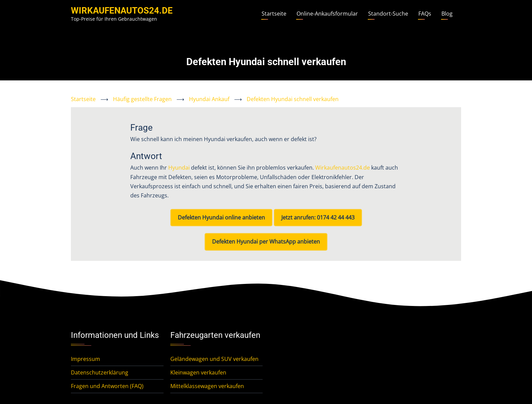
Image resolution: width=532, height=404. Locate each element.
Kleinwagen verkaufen (198, 372)
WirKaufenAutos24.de (122, 11)
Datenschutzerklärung (100, 372)
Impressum (85, 359)
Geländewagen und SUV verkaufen (214, 359)
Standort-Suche (388, 14)
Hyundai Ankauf (209, 99)
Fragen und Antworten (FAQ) (107, 386)
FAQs (425, 14)
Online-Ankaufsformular (327, 14)
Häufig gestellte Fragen (142, 99)
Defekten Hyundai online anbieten (221, 217)
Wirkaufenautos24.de (343, 168)
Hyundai (179, 168)
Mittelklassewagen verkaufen (207, 386)
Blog (447, 14)
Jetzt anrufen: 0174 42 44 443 (318, 217)
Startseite (274, 14)
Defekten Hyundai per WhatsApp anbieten (266, 242)
